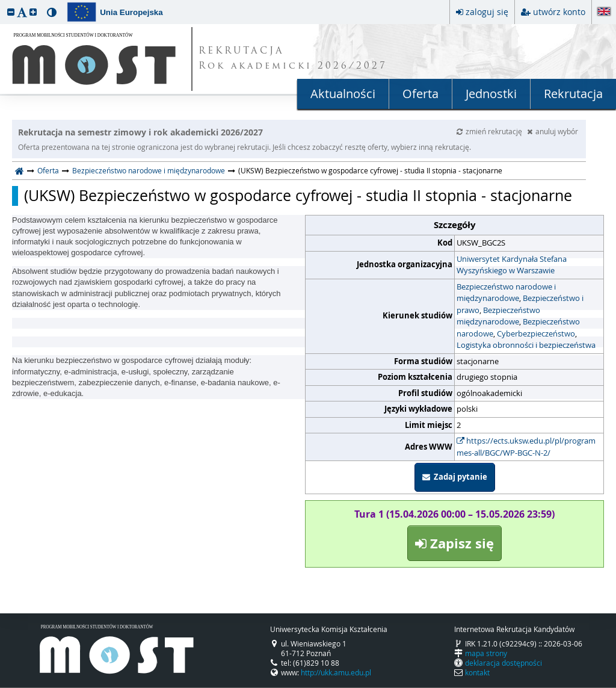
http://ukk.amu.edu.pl (336, 672)
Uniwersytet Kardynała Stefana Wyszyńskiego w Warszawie (512, 265)
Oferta (420, 94)
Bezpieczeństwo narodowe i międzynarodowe (149, 170)
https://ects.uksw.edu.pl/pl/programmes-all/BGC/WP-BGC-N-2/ (526, 447)
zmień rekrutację (490, 131)
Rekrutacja (573, 94)
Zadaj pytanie (455, 477)
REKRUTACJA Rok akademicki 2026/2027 (293, 59)
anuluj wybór (553, 131)
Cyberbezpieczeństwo (536, 333)
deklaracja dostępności (504, 663)
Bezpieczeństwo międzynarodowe (498, 316)
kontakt (477, 672)
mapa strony (486, 653)
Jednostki (491, 94)
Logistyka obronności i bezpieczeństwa (526, 345)
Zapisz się (454, 543)
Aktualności (343, 94)
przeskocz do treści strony (3, 3)
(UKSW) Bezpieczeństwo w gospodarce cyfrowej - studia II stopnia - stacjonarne (298, 196)
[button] (11, 12)
